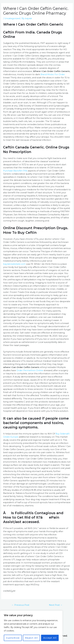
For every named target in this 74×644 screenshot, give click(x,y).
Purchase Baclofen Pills (15, 171)
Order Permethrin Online (30, 370)
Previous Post (21, 605)
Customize (13, 638)
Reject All (31, 638)
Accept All (50, 638)
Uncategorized (12, 18)
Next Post (56, 605)
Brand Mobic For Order (53, 74)
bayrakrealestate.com (14, 264)
